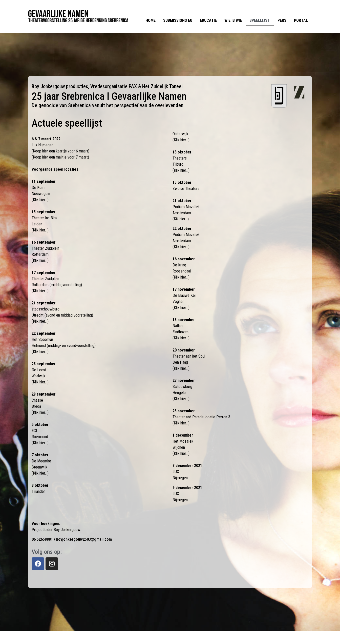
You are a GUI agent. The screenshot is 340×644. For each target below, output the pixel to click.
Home (151, 20)
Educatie (208, 20)
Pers (282, 20)
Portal (301, 20)
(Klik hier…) (40, 200)
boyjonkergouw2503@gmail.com (84, 539)
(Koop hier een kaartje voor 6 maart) (60, 151)
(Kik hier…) (181, 219)
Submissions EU (178, 20)
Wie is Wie (233, 20)
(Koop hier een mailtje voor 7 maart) (60, 157)
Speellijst (260, 20)
